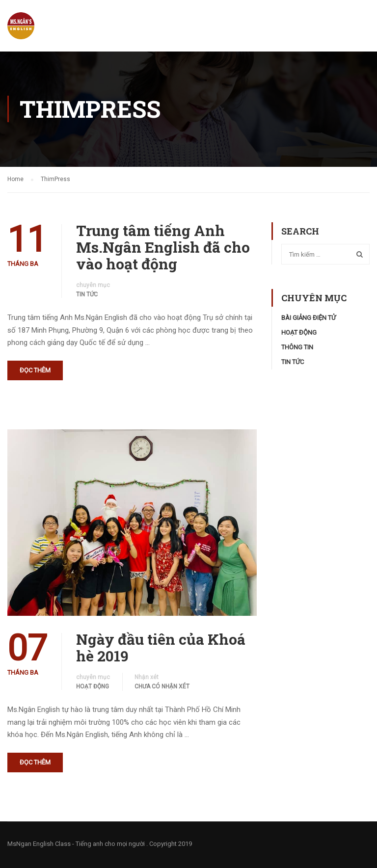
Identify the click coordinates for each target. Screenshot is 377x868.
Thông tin (297, 347)
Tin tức (87, 294)
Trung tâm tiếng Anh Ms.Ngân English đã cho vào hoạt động (163, 247)
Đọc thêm (35, 370)
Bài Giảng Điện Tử (309, 318)
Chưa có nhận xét (162, 686)
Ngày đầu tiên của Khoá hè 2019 (161, 648)
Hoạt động (93, 686)
